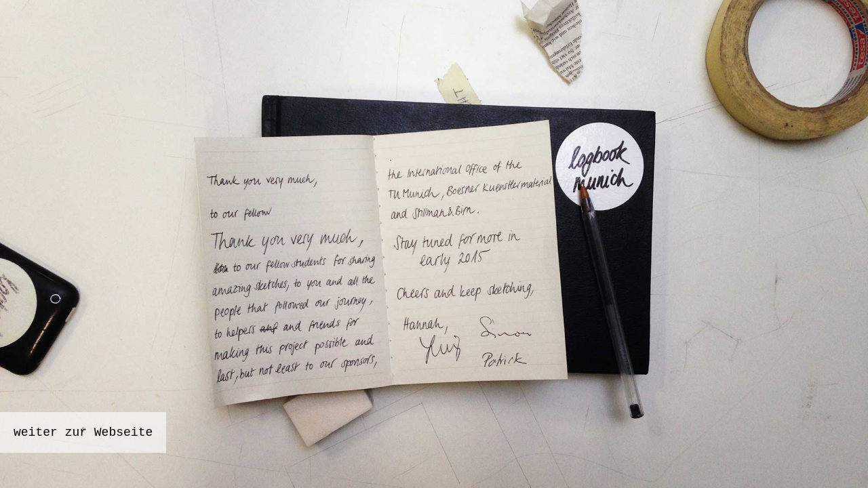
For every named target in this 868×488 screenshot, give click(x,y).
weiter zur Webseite (83, 432)
